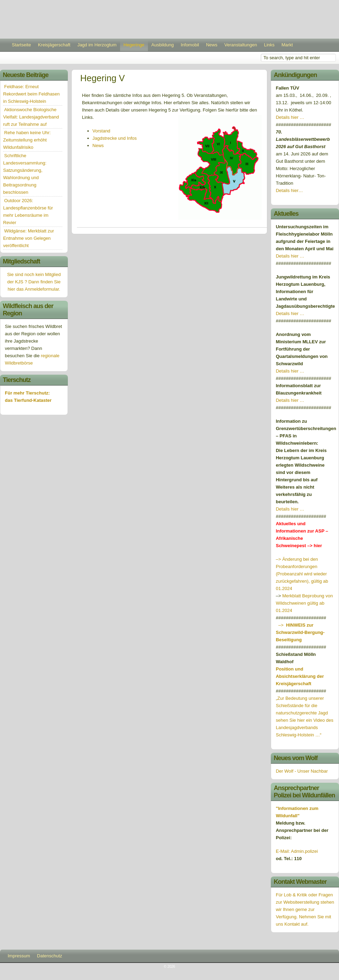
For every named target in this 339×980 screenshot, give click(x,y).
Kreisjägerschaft (54, 45)
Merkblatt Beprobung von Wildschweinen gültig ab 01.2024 (304, 603)
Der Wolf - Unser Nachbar (302, 771)
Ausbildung (163, 45)
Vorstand (101, 131)
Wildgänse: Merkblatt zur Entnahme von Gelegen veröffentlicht (29, 238)
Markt (287, 45)
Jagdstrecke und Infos (115, 138)
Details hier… (290, 190)
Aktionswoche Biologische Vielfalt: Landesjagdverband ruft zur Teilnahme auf (31, 117)
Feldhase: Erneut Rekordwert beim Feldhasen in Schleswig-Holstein (31, 94)
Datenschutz (49, 956)
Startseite (21, 45)
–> (300, 632)
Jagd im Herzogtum (97, 45)
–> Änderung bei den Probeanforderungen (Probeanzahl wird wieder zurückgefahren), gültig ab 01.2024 (302, 574)
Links (269, 45)
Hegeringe (134, 45)
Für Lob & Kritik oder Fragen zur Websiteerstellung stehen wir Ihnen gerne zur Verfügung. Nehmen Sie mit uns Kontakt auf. (305, 909)
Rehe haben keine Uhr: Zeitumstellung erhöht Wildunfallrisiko (27, 140)
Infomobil (190, 45)
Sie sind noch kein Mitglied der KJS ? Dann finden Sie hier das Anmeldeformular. (34, 282)
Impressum (19, 956)
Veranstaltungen (241, 45)
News (212, 45)
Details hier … (290, 117)
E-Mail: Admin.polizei (297, 851)
